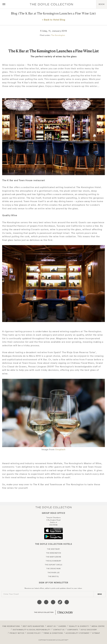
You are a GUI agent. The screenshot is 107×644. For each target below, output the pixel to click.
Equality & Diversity (79, 626)
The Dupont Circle (54, 565)
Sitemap (96, 633)
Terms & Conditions (53, 633)
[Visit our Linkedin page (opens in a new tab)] (67, 602)
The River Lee (54, 573)
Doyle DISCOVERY (89, 630)
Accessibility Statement (78, 633)
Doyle (51, 4)
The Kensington (58, 35)
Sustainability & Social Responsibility (32, 630)
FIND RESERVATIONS (11, 626)
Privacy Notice (17, 633)
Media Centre (98, 626)
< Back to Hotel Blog (54, 20)
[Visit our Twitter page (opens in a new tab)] (46, 602)
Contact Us (59, 630)
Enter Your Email (11, 594)
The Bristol (54, 576)
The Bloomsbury (54, 561)
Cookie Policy (34, 633)
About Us (51, 626)
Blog (14, 13)
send (100, 594)
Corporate (73, 630)
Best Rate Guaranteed (34, 626)
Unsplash (60, 449)
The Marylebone (54, 557)
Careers (62, 626)
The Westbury (54, 549)
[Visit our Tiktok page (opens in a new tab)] (60, 602)
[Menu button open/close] (4, 4)
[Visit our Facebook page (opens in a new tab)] (39, 602)
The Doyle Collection (54, 507)
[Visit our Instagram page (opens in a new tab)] (53, 602)
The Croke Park (54, 569)
